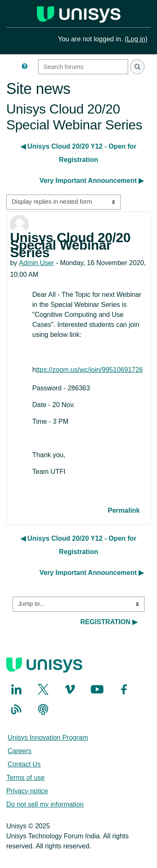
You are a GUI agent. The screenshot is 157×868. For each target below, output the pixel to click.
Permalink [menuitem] (124, 510)
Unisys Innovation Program (48, 738)
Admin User (36, 263)
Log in (136, 39)
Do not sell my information (45, 804)
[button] (26, 67)
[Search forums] (83, 67)
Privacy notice (27, 791)
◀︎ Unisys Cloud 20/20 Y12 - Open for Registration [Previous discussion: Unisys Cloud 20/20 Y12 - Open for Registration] (78, 153)
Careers (19, 751)
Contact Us (24, 764)
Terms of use (26, 778)
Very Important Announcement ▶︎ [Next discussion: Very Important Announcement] (91, 181)
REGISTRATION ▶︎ (109, 622)
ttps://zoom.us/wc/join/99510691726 (89, 370)
